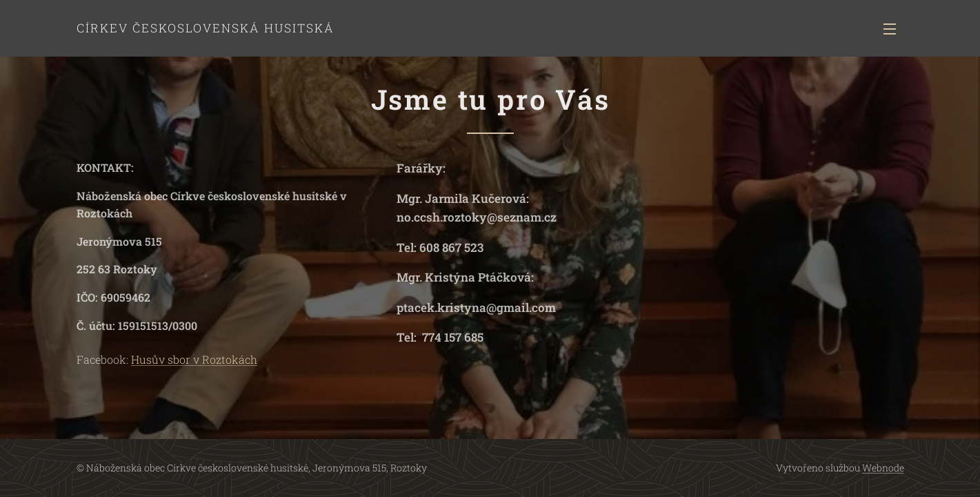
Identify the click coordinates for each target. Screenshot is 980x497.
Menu (890, 29)
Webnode (883, 468)
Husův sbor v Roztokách (194, 359)
